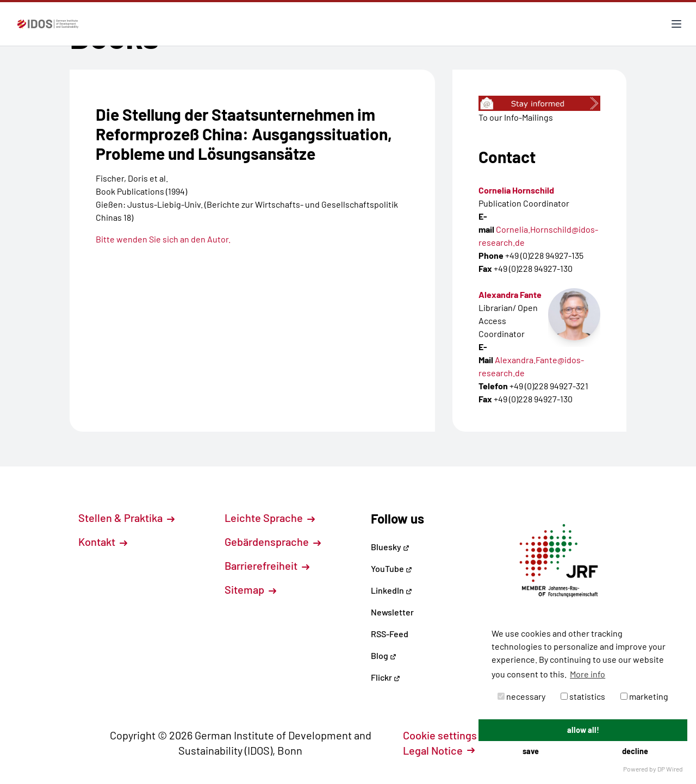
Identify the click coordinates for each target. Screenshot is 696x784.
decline (635, 751)
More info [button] (588, 674)
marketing (644, 696)
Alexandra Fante (510, 294)
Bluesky (390, 547)
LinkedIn (391, 590)
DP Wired (670, 769)
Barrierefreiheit (267, 565)
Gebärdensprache (273, 542)
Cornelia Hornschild (516, 190)
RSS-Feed (390, 634)
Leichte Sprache (270, 518)
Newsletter (392, 612)
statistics (583, 696)
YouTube (391, 568)
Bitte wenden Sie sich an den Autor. (163, 239)
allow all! (583, 730)
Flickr (386, 677)
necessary (521, 696)
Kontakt (103, 542)
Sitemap (250, 589)
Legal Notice (439, 750)
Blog (384, 655)
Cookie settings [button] (446, 735)
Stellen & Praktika (126, 518)
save (531, 751)
